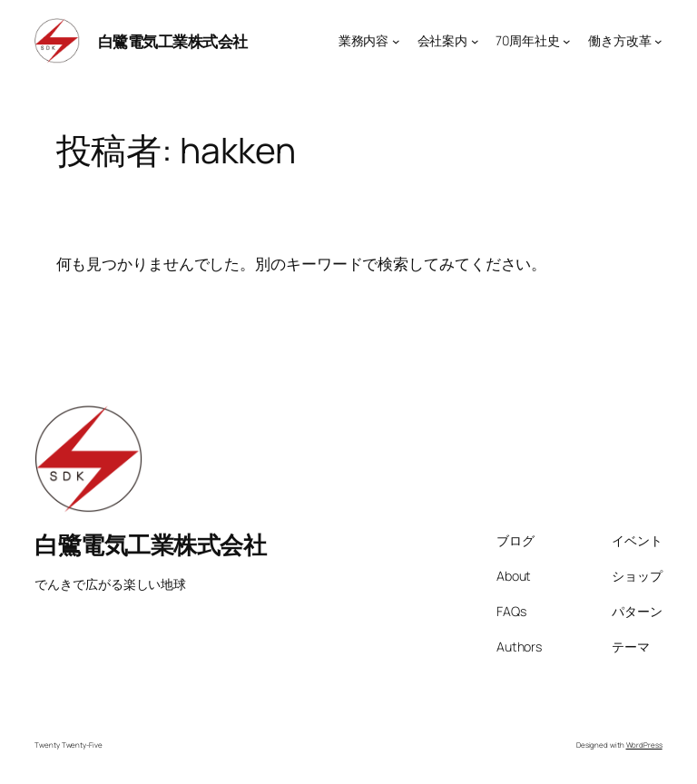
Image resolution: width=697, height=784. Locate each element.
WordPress (644, 745)
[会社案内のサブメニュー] (475, 41)
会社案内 (443, 40)
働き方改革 (620, 40)
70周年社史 (527, 40)
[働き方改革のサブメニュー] (658, 41)
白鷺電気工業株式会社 (173, 41)
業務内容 (364, 40)
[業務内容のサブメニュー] (396, 41)
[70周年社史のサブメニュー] (567, 41)
